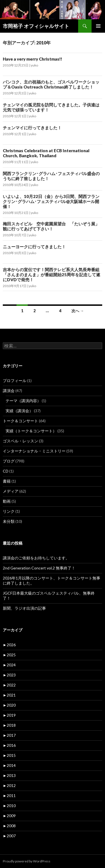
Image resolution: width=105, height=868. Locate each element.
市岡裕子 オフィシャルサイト (36, 26)
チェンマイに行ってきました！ (32, 128)
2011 (9, 796)
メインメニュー (98, 26)
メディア (11, 491)
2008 (9, 826)
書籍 (7, 481)
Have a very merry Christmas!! (32, 59)
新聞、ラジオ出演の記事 (26, 608)
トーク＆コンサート (20, 421)
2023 (9, 675)
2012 (9, 785)
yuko (34, 65)
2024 (9, 665)
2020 (9, 705)
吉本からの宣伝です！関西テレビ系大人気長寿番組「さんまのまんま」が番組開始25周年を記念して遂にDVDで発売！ (52, 275)
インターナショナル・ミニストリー (34, 451)
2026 (9, 645)
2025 (9, 655)
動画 (7, 501)
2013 (9, 775)
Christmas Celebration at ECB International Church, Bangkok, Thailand (46, 153)
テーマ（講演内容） (23, 401)
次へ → (78, 311)
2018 (9, 725)
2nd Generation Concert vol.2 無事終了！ (39, 568)
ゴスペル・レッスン (20, 441)
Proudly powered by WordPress (27, 861)
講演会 (9, 391)
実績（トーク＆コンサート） (31, 431)
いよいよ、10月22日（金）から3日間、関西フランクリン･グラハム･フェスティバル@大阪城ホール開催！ (51, 201)
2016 (9, 745)
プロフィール (15, 381)
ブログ (9, 461)
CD (6, 471)
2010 (9, 806)
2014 (9, 765)
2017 (9, 735)
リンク (9, 511)
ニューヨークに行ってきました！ (34, 247)
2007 (9, 836)
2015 (9, 755)
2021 (9, 695)
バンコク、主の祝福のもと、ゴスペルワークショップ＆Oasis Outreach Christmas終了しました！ (51, 84)
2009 (9, 816)
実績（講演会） (19, 411)
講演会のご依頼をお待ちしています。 (36, 558)
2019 (9, 715)
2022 (9, 685)
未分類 (9, 521)
